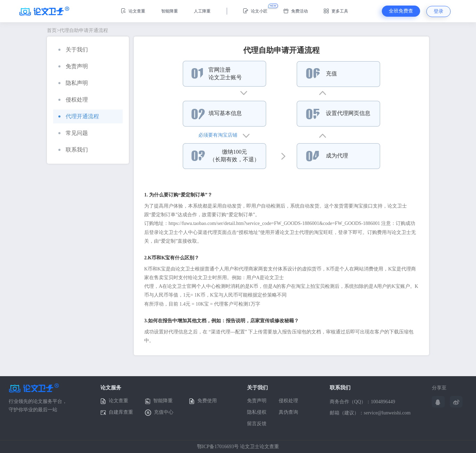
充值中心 (159, 413)
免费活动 (296, 11)
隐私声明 (73, 83)
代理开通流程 (79, 116)
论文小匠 (255, 11)
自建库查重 (117, 412)
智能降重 (170, 11)
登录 (438, 11)
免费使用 (203, 401)
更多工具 (336, 11)
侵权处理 (73, 100)
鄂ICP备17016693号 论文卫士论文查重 (238, 447)
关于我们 (73, 50)
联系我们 (73, 150)
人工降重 (202, 11)
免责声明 (73, 66)
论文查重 (133, 11)
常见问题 (73, 133)
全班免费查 (401, 11)
